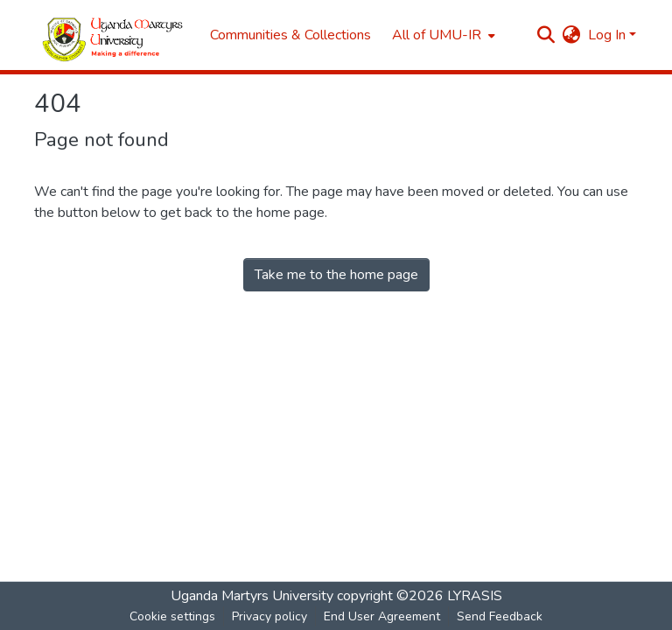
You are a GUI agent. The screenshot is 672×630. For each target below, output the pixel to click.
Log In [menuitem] (607, 35)
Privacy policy (269, 616)
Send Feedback (500, 616)
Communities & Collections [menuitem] (290, 35)
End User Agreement (382, 616)
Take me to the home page (336, 275)
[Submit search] (546, 35)
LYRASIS (475, 596)
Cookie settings (172, 616)
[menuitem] (442, 35)
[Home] (113, 35)
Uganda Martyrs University (252, 596)
